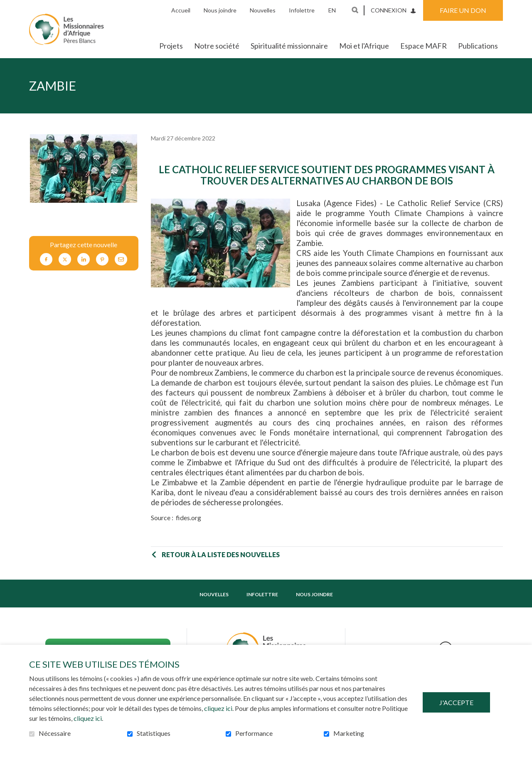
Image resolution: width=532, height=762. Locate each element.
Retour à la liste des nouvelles (221, 554)
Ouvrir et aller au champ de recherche (355, 10)
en (332, 10)
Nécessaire (55, 733)
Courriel (121, 259)
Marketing (349, 733)
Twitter (65, 259)
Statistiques (154, 733)
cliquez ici (218, 708)
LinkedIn (84, 259)
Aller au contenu (6, 6)
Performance (254, 733)
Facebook (46, 259)
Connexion (389, 10)
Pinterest (102, 259)
